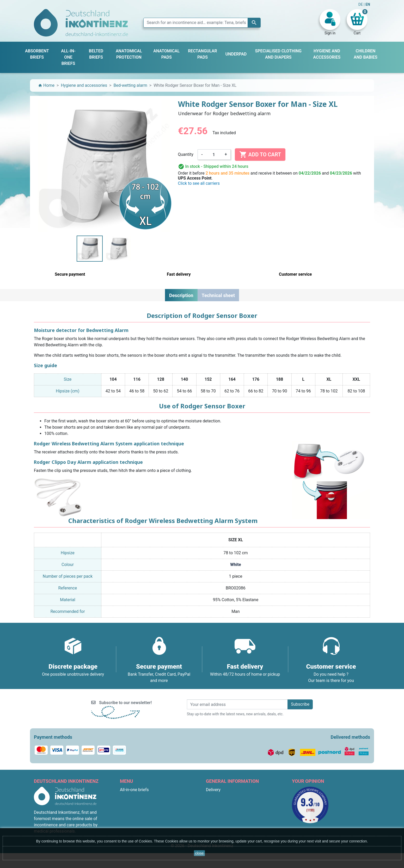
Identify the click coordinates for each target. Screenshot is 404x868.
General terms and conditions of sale (240, 802)
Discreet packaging (224, 821)
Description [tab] (181, 295)
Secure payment (221, 815)
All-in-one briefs (134, 790)
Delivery (213, 790)
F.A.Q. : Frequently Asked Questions (239, 827)
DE (361, 4)
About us (214, 808)
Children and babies (138, 827)
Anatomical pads (136, 815)
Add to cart (260, 155)
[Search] (202, 23)
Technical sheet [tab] (218, 295)
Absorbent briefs (135, 796)
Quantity (186, 154)
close (200, 853)
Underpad (129, 802)
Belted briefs (132, 808)
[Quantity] (214, 155)
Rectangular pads (136, 821)
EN (368, 4)
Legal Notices (219, 796)
